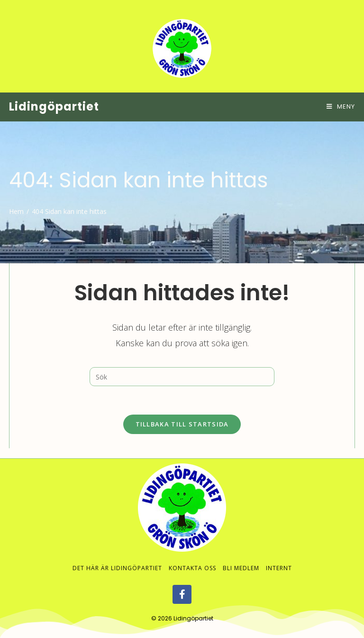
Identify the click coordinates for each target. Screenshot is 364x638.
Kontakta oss (192, 559)
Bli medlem (241, 559)
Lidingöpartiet (54, 106)
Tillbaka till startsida (182, 424)
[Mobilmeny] (341, 106)
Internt (279, 559)
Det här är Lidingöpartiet (117, 559)
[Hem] (16, 211)
